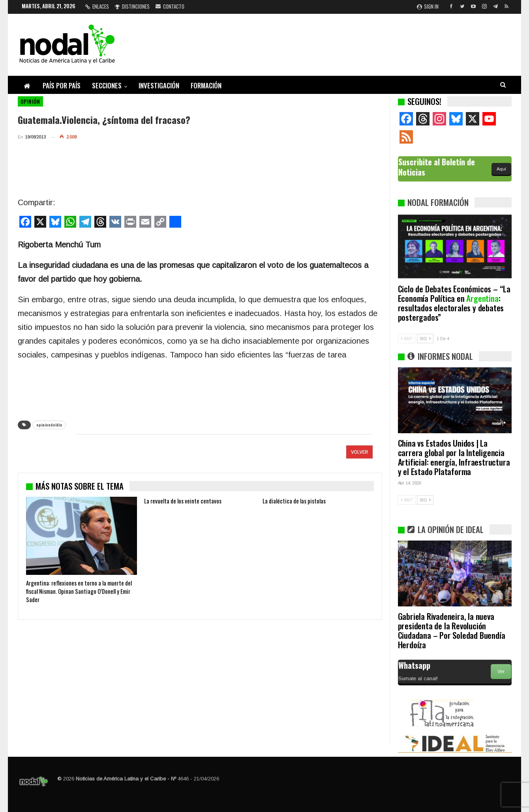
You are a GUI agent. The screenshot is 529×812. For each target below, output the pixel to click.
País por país (62, 85)
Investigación (159, 85)
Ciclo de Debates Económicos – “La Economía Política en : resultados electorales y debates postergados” (454, 303)
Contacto (170, 6)
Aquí (501, 169)
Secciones (107, 85)
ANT (407, 339)
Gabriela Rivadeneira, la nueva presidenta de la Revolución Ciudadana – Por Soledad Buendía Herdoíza (452, 630)
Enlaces (97, 6)
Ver (501, 672)
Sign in (428, 6)
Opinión (30, 101)
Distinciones (132, 6)
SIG (425, 339)
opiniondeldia (49, 425)
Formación (206, 85)
